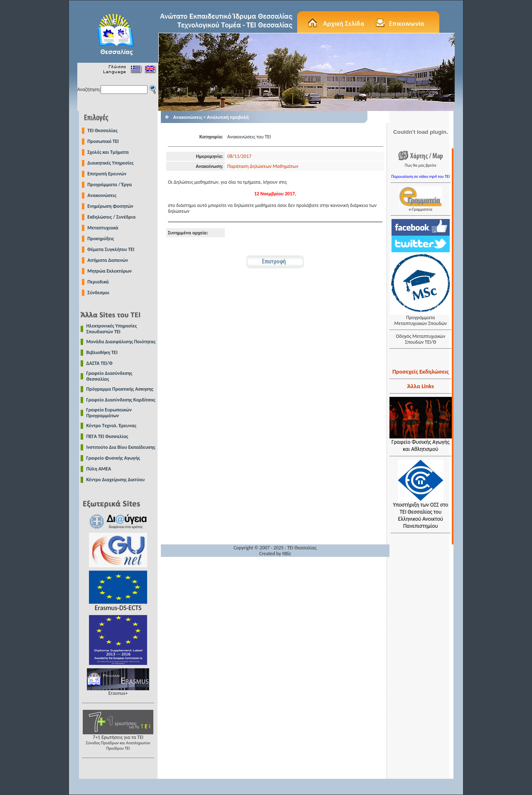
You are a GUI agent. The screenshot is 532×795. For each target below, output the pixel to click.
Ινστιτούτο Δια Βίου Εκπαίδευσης (121, 447)
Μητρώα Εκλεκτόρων (110, 271)
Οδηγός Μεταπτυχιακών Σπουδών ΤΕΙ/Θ (420, 339)
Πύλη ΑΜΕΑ (99, 469)
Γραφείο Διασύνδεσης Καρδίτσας (121, 400)
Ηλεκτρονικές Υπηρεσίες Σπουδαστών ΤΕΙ (112, 329)
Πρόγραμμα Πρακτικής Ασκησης (120, 389)
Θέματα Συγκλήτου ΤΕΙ (111, 249)
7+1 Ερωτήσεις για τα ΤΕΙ (118, 740)
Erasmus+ (118, 691)
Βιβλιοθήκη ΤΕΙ (102, 352)
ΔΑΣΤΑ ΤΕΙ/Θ (100, 363)
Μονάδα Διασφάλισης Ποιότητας (121, 342)
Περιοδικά (98, 282)
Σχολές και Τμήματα (108, 152)
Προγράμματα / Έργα (110, 185)
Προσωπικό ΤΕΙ (103, 141)
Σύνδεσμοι (98, 293)
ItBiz (287, 554)
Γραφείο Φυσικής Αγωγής (113, 458)
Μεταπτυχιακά (103, 228)
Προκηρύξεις (101, 239)
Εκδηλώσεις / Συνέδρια (111, 217)
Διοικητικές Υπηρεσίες (110, 163)
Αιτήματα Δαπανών (108, 260)
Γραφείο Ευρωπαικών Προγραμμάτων (109, 413)
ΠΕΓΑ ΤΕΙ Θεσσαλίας (107, 436)
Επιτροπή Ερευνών (107, 174)
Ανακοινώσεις (102, 195)
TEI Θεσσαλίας (102, 130)
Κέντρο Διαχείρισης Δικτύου (116, 480)
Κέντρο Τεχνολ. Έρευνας (112, 426)
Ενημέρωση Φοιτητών (110, 206)
